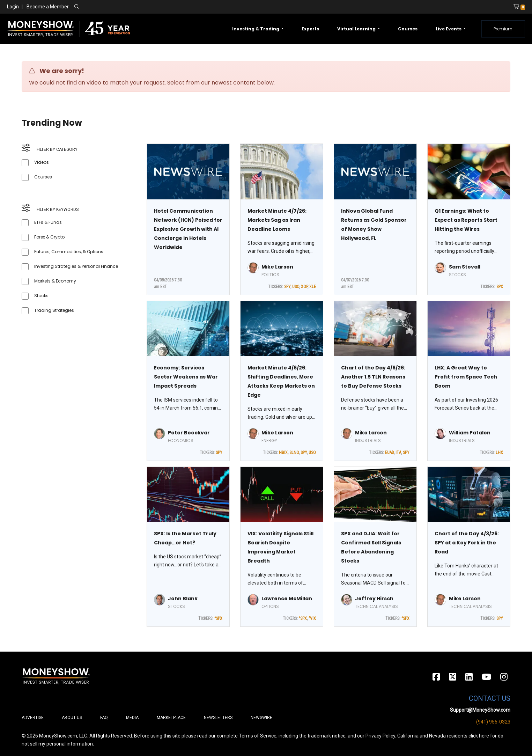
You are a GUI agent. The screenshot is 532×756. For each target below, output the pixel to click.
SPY (287, 287)
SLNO (294, 453)
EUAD (389, 453)
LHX (499, 453)
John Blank (183, 599)
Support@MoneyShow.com (480, 710)
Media (132, 718)
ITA (398, 453)
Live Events (449, 29)
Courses (408, 29)
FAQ (104, 718)
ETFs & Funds (48, 222)
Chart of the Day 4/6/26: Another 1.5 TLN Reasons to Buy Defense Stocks (373, 377)
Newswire (261, 718)
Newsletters (218, 718)
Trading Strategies (54, 310)
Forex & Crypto (49, 237)
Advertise (33, 718)
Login (13, 7)
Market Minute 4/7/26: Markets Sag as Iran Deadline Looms (277, 220)
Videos (42, 162)
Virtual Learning (357, 29)
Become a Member (48, 7)
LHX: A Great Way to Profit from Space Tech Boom (466, 377)
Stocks (41, 296)
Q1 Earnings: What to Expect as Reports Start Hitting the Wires (466, 220)
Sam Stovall (465, 267)
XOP (304, 287)
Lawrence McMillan (287, 599)
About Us (72, 718)
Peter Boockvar (189, 433)
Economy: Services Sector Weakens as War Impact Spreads (186, 377)
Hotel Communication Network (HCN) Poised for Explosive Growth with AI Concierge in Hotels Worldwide (188, 229)
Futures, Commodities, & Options (69, 252)
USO (296, 287)
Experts (310, 29)
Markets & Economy (55, 281)
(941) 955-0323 (493, 722)
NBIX (283, 453)
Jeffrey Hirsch (374, 599)
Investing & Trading (256, 29)
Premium (503, 29)
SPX (500, 287)
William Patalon (470, 433)
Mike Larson (277, 267)
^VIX (312, 618)
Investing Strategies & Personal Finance (76, 266)
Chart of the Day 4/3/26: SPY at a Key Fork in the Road (467, 543)
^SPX (218, 618)
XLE (313, 287)
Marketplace (171, 718)
